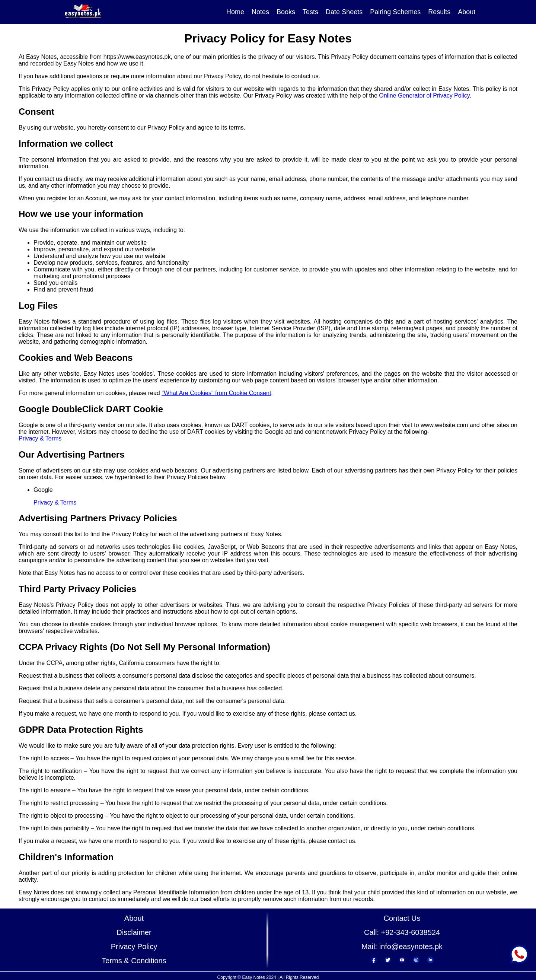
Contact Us (402, 918)
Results (439, 12)
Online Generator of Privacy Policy (424, 96)
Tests (310, 12)
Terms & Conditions (134, 961)
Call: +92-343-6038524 (402, 932)
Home (235, 12)
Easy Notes (253, 977)
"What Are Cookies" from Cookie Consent (216, 393)
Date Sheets (344, 12)
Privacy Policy (134, 946)
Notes (260, 12)
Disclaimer (134, 932)
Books (286, 12)
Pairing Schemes (395, 12)
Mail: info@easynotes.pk (402, 946)
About (467, 12)
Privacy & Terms (40, 438)
